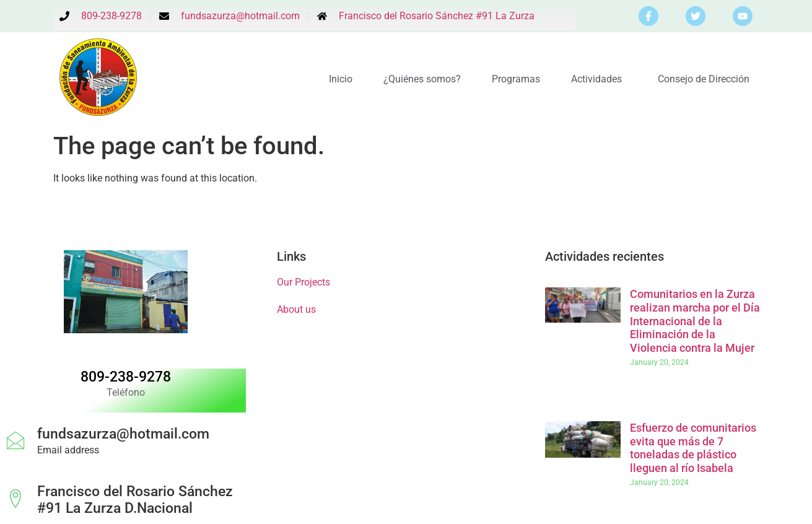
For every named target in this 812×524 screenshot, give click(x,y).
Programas (516, 79)
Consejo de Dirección (704, 79)
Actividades (599, 79)
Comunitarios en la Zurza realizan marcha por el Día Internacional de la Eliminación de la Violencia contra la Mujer (695, 321)
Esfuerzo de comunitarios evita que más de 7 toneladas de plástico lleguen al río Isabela (693, 448)
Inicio (341, 79)
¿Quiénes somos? (422, 79)
